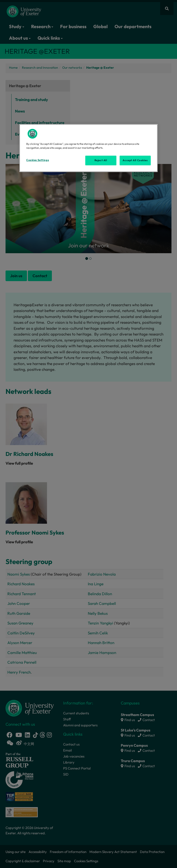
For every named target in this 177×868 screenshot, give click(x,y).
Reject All (101, 160)
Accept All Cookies (135, 160)
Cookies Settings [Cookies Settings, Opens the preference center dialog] (38, 160)
